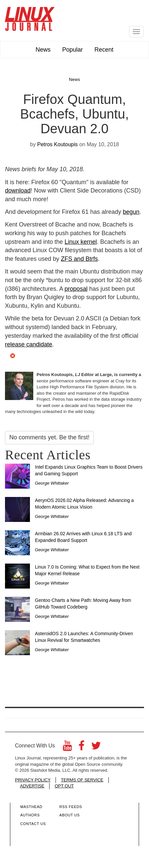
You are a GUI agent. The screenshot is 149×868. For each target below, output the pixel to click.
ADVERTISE (32, 786)
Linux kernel (81, 242)
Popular (73, 50)
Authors (30, 815)
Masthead (31, 807)
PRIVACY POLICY (33, 780)
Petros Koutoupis (58, 144)
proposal (76, 289)
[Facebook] (81, 748)
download (18, 191)
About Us (69, 815)
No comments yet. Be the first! (49, 437)
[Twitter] (96, 748)
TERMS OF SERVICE (82, 780)
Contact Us (33, 824)
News (43, 50)
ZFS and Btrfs (79, 259)
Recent (104, 50)
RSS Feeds (71, 807)
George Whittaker (52, 483)
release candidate (29, 344)
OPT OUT (64, 786)
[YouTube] (67, 748)
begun (131, 212)
